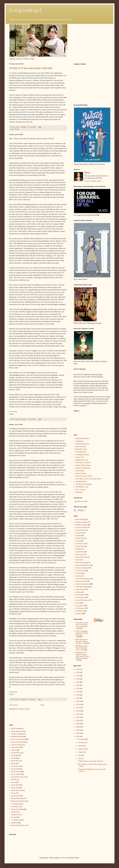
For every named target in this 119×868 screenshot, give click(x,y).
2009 (78, 724)
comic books (15, 747)
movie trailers (15, 774)
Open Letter (15, 788)
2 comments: (32, 699)
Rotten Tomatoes (81, 473)
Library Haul (15, 769)
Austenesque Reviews (83, 438)
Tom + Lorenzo (81, 490)
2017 (78, 698)
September (82, 749)
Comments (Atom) (24, 709)
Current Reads (16, 753)
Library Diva (80, 457)
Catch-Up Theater (17, 745)
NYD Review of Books (83, 463)
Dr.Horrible (15, 755)
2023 (78, 679)
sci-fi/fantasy (15, 804)
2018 (78, 695)
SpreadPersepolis (81, 481)
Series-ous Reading (17, 809)
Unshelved (79, 492)
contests (14, 750)
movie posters (16, 772)
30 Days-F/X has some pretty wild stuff (31, 68)
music (13, 782)
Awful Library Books (82, 444)
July (80, 755)
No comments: (32, 127)
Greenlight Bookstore (83, 455)
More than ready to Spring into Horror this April (82, 641)
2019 (78, 692)
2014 (78, 708)
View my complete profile (93, 181)
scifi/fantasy (15, 807)
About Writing (16, 729)
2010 (78, 721)
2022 (78, 682)
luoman (63, 858)
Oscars (13, 793)
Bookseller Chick (81, 449)
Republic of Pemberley (83, 468)
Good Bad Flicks (81, 452)
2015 (78, 704)
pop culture (15, 796)
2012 (78, 714)
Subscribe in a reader (81, 501)
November (82, 742)
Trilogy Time (15, 815)
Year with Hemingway (18, 825)
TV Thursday (15, 820)
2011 (78, 717)
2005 (78, 736)
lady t (89, 173)
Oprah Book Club (17, 790)
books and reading (17, 742)
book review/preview (18, 739)
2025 (78, 673)
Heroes (13, 763)
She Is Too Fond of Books (84, 476)
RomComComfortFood (19, 801)
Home (42, 705)
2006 (78, 733)
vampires (14, 823)
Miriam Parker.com (82, 460)
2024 (78, 676)
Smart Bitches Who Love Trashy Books (88, 479)
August (80, 752)
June (80, 759)
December (81, 739)
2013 (78, 711)
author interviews (17, 731)
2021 (78, 685)
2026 (78, 669)
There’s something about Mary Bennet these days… (82, 633)
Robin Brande (80, 471)
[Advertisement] (22, 717)
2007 (78, 730)
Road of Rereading (17, 798)
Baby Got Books (81, 447)
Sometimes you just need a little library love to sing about (82, 625)
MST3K (14, 780)
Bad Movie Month (17, 737)
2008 (78, 727)
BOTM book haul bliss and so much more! (81, 648)
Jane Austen (15, 766)
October (81, 746)
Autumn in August (17, 734)
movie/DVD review (17, 777)
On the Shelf (15, 785)
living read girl (25, 10)
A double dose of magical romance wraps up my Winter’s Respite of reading (83, 655)
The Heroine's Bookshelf (84, 484)
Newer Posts (14, 705)
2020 (78, 689)
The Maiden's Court (82, 487)
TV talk (17, 129)
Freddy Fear (15, 761)
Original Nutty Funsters (83, 465)
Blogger (77, 858)
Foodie (13, 758)
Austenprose (80, 441)
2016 (78, 701)
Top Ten (14, 812)
